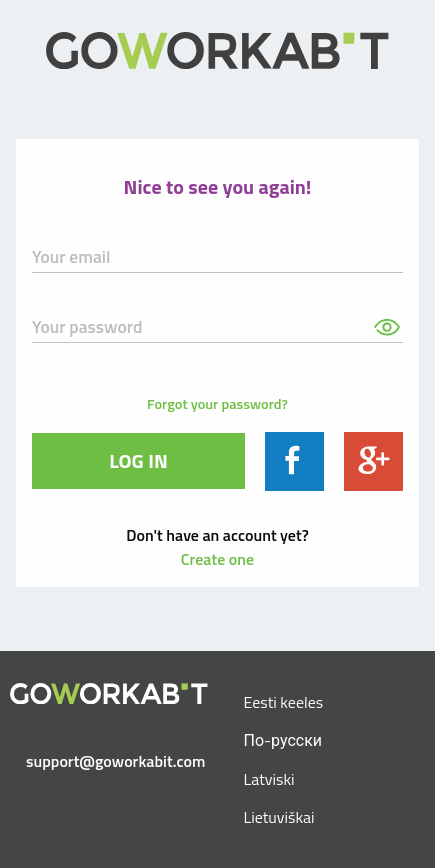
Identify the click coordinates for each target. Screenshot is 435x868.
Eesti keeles (284, 702)
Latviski (269, 779)
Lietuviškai (279, 817)
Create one (217, 559)
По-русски (283, 740)
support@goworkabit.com (115, 761)
